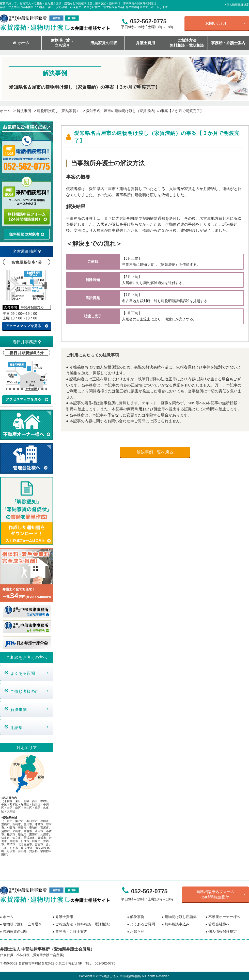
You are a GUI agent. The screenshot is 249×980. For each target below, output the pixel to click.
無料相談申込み (177, 924)
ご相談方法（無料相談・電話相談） (84, 924)
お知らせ (137, 931)
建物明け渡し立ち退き (62, 43)
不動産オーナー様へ (224, 917)
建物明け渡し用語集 (181, 917)
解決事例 (19, 710)
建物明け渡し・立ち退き (22, 924)
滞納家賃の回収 (104, 43)
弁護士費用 (145, 43)
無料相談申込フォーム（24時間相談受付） (215, 894)
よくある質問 (23, 673)
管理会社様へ (219, 924)
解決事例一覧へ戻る (155, 452)
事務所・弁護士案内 (228, 43)
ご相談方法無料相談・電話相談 (187, 43)
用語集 (17, 728)
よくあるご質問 (143, 924)
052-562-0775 (145, 891)
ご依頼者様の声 (25, 691)
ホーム (21, 43)
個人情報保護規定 (237, 5)
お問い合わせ (217, 23)
